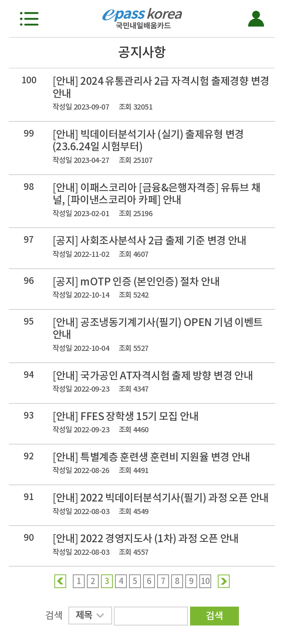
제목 (90, 617)
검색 (214, 616)
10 (205, 581)
